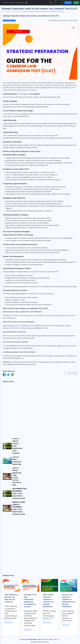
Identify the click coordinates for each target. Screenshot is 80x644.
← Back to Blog (71, 373)
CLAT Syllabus (23, 94)
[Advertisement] (11, 410)
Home (3, 11)
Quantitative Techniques (18, 328)
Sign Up (68, 3)
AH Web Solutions (44, 642)
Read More (9, 622)
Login (76, 3)
